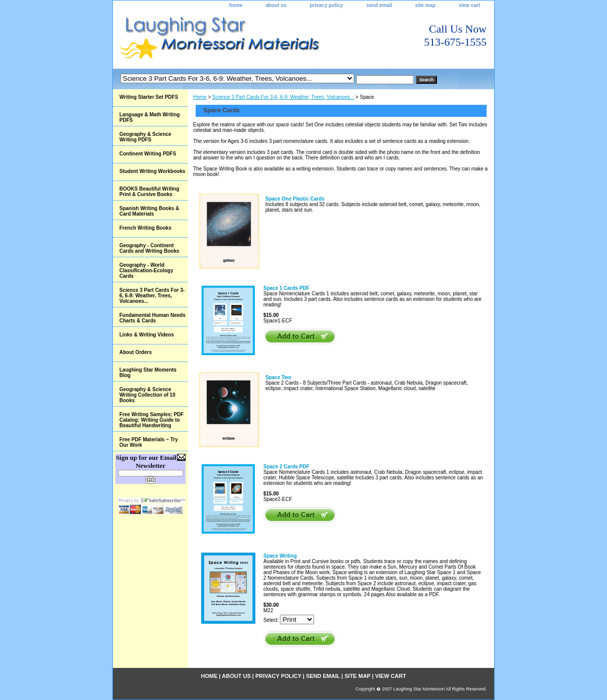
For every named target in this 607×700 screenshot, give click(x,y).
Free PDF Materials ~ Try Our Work (148, 442)
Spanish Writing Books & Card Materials (149, 211)
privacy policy (326, 5)
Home (200, 97)
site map (426, 5)
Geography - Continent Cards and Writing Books (149, 248)
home (236, 5)
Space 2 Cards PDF (286, 467)
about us (276, 5)
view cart (469, 5)
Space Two (278, 377)
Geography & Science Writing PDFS (145, 137)
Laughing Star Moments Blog (148, 373)
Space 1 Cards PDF (286, 288)
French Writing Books (145, 228)
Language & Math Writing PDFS (149, 117)
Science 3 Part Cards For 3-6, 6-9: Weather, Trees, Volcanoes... (283, 97)
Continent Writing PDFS (148, 154)
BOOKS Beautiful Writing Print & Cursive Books (149, 192)
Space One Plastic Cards (295, 199)
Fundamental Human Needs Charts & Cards (153, 318)
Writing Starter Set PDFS (149, 97)
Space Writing (280, 556)
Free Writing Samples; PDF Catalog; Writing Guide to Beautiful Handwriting (151, 420)
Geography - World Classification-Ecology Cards (146, 271)
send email (379, 5)
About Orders (135, 352)
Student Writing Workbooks (152, 171)
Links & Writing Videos (147, 335)
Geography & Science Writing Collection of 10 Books (147, 395)
